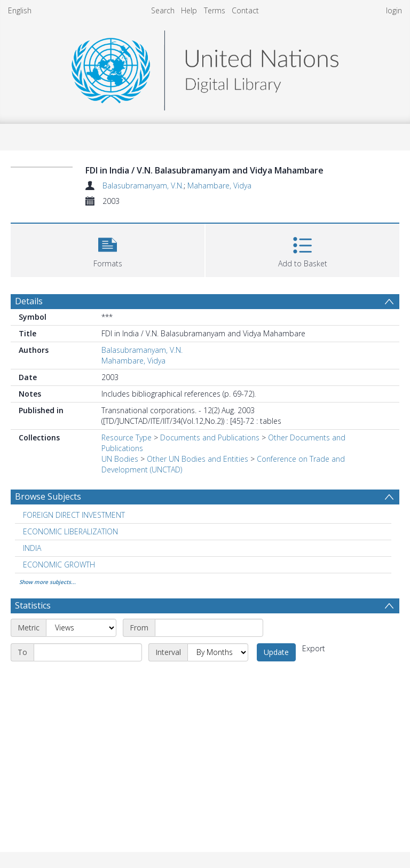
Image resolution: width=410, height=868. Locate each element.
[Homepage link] (205, 68)
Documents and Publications (210, 437)
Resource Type (127, 437)
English (20, 10)
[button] (108, 249)
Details (29, 301)
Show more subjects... (48, 582)
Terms (215, 10)
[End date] (88, 652)
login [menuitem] (394, 10)
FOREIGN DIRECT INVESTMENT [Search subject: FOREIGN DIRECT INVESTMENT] (74, 515)
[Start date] (209, 628)
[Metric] (81, 628)
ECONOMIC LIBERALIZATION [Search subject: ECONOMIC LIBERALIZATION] (70, 531)
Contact (245, 10)
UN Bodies (120, 459)
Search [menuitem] (163, 10)
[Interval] (218, 652)
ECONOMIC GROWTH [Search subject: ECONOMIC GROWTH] (59, 565)
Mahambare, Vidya (219, 186)
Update (276, 652)
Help (189, 10)
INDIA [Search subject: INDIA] (32, 548)
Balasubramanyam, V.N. (143, 186)
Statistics (33, 605)
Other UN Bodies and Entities (198, 459)
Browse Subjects (48, 496)
